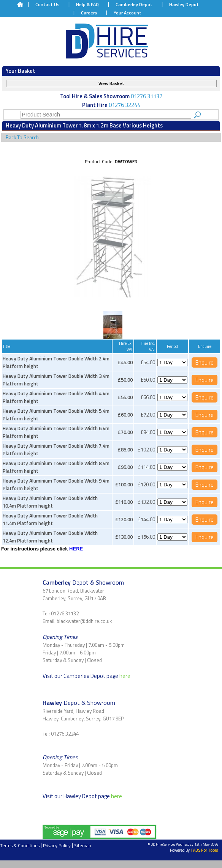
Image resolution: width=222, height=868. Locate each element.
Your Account (128, 13)
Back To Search (22, 137)
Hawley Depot (184, 4)
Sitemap (83, 845)
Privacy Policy (57, 845)
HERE (76, 549)
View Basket (111, 83)
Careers (89, 13)
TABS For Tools (204, 850)
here (125, 676)
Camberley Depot (134, 4)
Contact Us (47, 4)
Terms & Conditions (20, 845)
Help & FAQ (87, 4)
